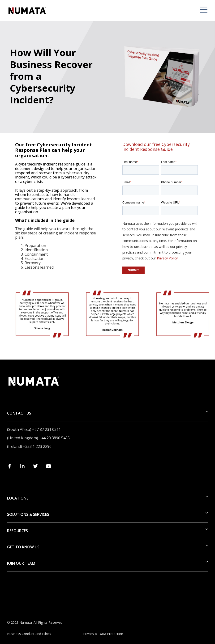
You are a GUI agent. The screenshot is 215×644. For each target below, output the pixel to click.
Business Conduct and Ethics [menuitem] (29, 634)
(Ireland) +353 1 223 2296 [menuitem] (29, 446)
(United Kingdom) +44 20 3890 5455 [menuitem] (38, 438)
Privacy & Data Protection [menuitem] (103, 634)
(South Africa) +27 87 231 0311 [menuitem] (34, 429)
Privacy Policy (167, 258)
